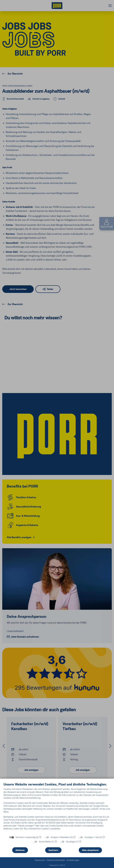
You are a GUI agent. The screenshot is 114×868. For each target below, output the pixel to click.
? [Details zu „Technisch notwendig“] (40, 837)
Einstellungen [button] (73, 860)
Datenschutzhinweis (56, 860)
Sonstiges (71, 842)
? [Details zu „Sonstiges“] (80, 842)
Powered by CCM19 (57, 865)
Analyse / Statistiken (60, 837)
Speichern (53, 850)
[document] (57, 808)
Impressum (40, 860)
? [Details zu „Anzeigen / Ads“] (104, 837)
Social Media (45, 842)
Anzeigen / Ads (92, 837)
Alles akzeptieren (90, 850)
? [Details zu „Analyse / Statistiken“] (74, 837)
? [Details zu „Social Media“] (56, 842)
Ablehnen (20, 850)
